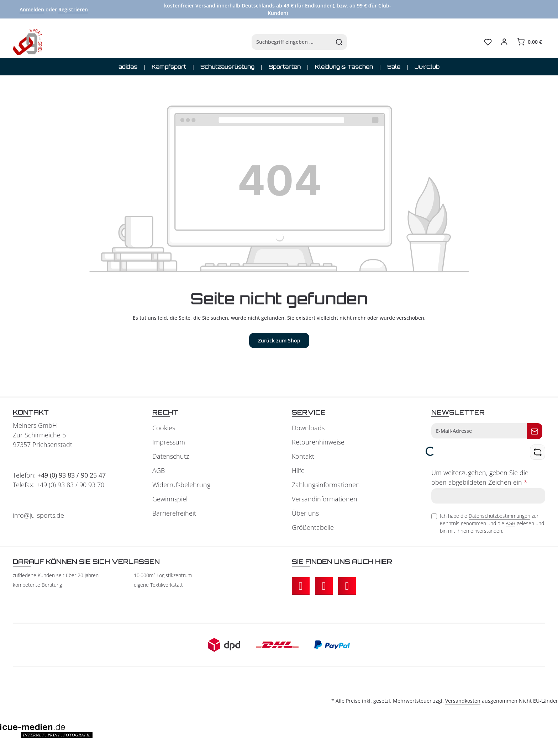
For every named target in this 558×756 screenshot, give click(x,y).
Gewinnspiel (170, 502)
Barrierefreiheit (174, 516)
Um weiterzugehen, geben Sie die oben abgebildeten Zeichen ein (480, 480)
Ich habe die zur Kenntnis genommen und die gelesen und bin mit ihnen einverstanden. (492, 526)
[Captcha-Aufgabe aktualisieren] (538, 455)
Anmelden (32, 9)
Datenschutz (171, 459)
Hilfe (298, 473)
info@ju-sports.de (38, 518)
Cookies (164, 431)
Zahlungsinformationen (326, 488)
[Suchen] (302, 43)
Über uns (305, 516)
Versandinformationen (325, 502)
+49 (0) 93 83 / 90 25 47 (72, 478)
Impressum (169, 445)
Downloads (308, 431)
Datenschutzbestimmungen (499, 519)
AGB (159, 473)
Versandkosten (463, 704)
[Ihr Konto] (504, 44)
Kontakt (303, 459)
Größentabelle (313, 530)
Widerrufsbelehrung (181, 488)
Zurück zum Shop (279, 343)
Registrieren (73, 9)
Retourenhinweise (318, 445)
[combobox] (255, 43)
